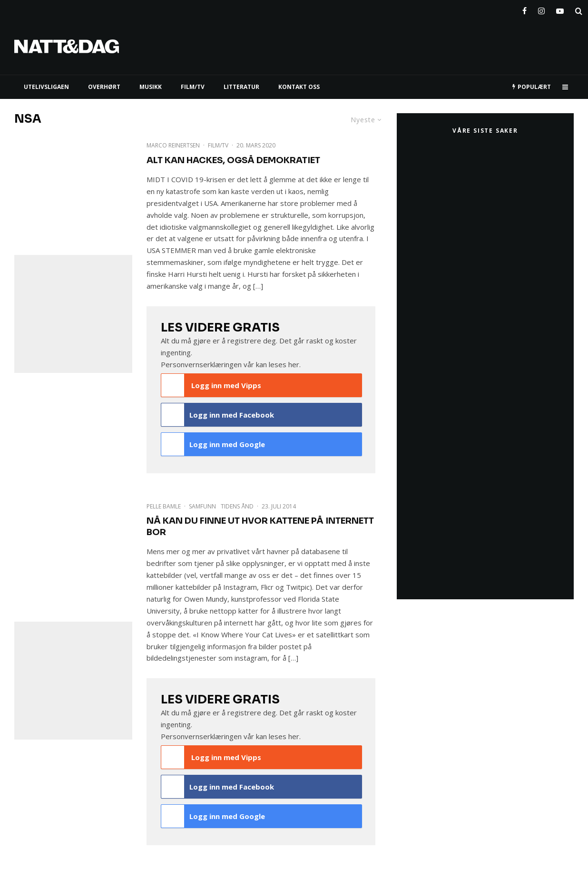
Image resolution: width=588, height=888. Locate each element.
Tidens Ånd (237, 506)
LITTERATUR (241, 87)
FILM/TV (193, 87)
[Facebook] (524, 9)
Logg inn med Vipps (211, 385)
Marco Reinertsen (173, 145)
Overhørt (104, 87)
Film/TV (218, 145)
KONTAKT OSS (299, 87)
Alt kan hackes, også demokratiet (233, 160)
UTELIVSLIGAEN (46, 87)
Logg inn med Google (213, 444)
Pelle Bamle (164, 506)
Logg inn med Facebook (218, 415)
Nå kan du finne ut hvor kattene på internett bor (260, 527)
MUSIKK (151, 87)
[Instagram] (541, 9)
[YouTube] (560, 9)
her (294, 364)
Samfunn (202, 506)
